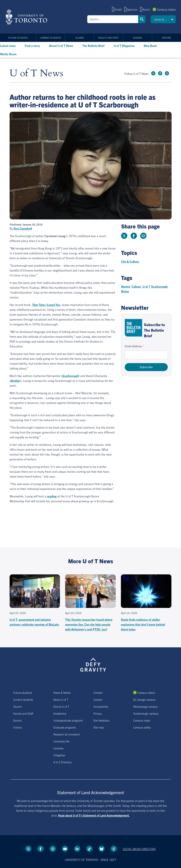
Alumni (80, 38)
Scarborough (70, 376)
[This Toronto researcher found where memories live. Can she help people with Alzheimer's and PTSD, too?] (90, 603)
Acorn (146, 9)
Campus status (166, 9)
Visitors (166, 38)
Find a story (32, 46)
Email (118, 9)
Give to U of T (61, 706)
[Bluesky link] (102, 849)
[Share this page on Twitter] (124, 236)
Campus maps (142, 720)
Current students (50, 38)
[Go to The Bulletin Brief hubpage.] (133, 328)
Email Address (133, 346)
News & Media (62, 693)
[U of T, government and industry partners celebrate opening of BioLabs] (35, 601)
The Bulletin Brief (93, 46)
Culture (136, 286)
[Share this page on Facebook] (134, 236)
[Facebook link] (160, 73)
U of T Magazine (124, 46)
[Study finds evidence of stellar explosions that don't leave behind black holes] (146, 603)
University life (61, 741)
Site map (99, 727)
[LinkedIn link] (77, 849)
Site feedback (101, 720)
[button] (163, 19)
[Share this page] (143, 236)
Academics (60, 713)
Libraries (58, 748)
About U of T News (61, 46)
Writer (125, 291)
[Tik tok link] (89, 849)
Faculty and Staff (108, 38)
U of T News (36, 73)
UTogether (59, 755)
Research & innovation (67, 734)
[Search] (113, 19)
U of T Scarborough (155, 286)
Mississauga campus (145, 706)
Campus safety (142, 727)
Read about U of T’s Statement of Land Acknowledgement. (94, 815)
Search (142, 19)
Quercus (132, 9)
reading (52, 496)
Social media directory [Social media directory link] (139, 849)
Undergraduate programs (68, 720)
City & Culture (130, 261)
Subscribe (146, 367)
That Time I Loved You (46, 305)
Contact (98, 693)
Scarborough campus (146, 713)
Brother (16, 381)
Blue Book (150, 46)
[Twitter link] (153, 73)
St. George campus (144, 699)
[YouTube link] (65, 849)
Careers (98, 699)
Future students (18, 38)
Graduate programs (65, 727)
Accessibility (101, 706)
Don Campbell (23, 228)
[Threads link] (114, 849)
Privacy (98, 713)
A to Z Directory (62, 762)
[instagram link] (167, 73)
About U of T (61, 699)
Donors (137, 38)
